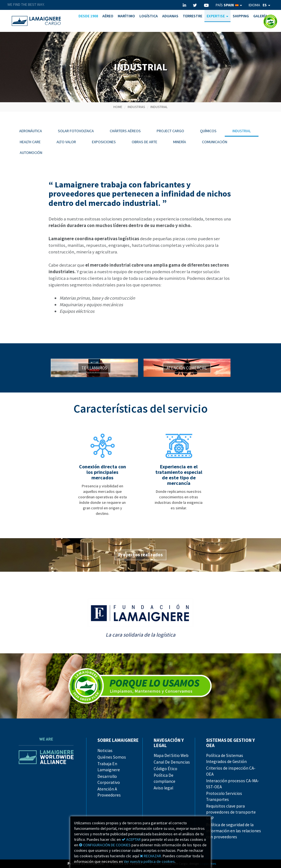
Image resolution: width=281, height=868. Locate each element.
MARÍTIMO (126, 16)
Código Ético (165, 769)
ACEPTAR (131, 839)
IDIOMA (259, 5)
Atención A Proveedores (109, 792)
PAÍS (229, 5)
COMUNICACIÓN (215, 142)
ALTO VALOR (66, 142)
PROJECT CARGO (170, 131)
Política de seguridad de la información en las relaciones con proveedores (234, 831)
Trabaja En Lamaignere (109, 767)
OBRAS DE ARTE (144, 142)
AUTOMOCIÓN (31, 153)
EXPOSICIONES (104, 142)
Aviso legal (163, 788)
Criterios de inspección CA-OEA (231, 771)
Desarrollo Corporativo (109, 779)
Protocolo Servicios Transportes (224, 796)
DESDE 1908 (88, 16)
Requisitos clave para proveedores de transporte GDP (231, 812)
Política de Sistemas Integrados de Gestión (226, 758)
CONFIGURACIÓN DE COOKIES (105, 845)
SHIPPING (241, 16)
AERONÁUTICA (31, 131)
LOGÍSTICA (149, 16)
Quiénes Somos (112, 757)
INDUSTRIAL (159, 107)
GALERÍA (260, 16)
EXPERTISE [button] (217, 16)
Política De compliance (165, 778)
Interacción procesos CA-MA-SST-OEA (233, 784)
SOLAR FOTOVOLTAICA (76, 131)
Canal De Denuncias (172, 762)
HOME (118, 107)
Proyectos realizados (140, 555)
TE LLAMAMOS (94, 368)
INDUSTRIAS (136, 107)
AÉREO (108, 16)
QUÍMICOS (208, 131)
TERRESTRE (193, 16)
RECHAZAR (151, 856)
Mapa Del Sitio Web (171, 755)
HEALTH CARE (30, 142)
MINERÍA (180, 142)
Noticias (105, 750)
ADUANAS (170, 16)
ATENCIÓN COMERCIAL (187, 368)
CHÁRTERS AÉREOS (125, 131)
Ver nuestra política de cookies (149, 861)
